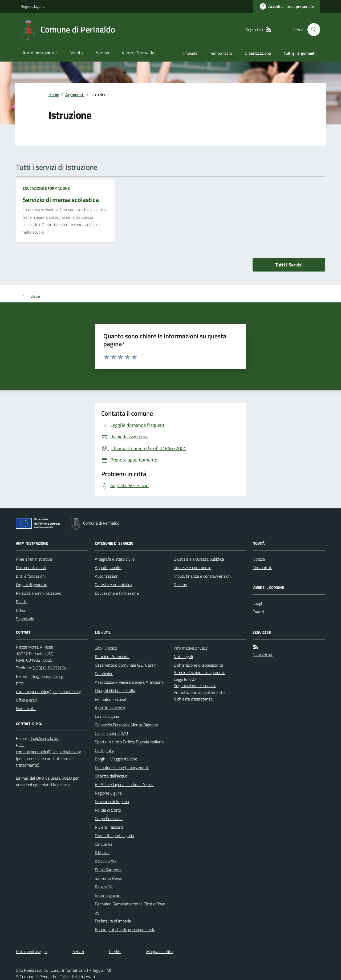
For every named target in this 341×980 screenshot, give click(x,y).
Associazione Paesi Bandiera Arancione (129, 682)
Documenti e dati (31, 568)
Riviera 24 (104, 887)
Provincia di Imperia (112, 801)
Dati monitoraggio (32, 951)
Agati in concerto (110, 708)
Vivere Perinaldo (138, 53)
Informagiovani (108, 895)
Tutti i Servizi (289, 265)
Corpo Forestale (109, 819)
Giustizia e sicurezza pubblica (199, 559)
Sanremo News (108, 878)
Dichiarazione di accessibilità (198, 665)
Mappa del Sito (159, 951)
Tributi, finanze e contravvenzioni (203, 576)
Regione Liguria (33, 6)
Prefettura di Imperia (113, 921)
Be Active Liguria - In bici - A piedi (125, 784)
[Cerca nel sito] (312, 30)
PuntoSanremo (108, 870)
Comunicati (262, 568)
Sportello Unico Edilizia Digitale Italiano (129, 742)
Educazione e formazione (46, 188)
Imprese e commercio (192, 568)
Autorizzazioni (107, 576)
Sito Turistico (106, 648)
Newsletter (263, 655)
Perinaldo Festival (111, 699)
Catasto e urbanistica (113, 585)
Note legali (183, 657)
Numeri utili (26, 708)
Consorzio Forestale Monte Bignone (126, 725)
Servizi (102, 53)
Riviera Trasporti (109, 827)
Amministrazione (40, 53)
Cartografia (105, 750)
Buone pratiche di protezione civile (125, 929)
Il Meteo (102, 853)
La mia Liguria (107, 716)
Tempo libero (221, 53)
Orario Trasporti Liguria (114, 836)
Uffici (20, 610)
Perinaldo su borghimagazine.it (122, 767)
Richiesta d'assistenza (193, 699)
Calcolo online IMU (111, 733)
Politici (22, 602)
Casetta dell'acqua (111, 776)
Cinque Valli (105, 844)
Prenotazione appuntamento (199, 692)
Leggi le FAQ (185, 679)
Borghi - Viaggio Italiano (116, 759)
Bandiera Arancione (112, 657)
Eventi (258, 612)
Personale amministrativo (39, 593)
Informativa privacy (191, 648)
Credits (115, 951)
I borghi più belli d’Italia (115, 691)
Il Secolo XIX (106, 861)
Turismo (180, 585)
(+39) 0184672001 (50, 668)
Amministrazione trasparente (200, 673)
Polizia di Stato (108, 810)
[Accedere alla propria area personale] (287, 6)
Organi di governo (32, 585)
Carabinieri (104, 674)
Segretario (25, 619)
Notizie (259, 559)
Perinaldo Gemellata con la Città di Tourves (131, 908)
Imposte (190, 53)
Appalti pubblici (108, 568)
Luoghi (258, 603)
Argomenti (75, 95)
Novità (76, 53)
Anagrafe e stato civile (115, 559)
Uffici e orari (26, 700)
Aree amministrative (34, 559)
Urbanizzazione (258, 53)
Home (54, 95)
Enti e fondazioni (31, 576)
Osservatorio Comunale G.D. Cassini (126, 665)
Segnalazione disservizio (195, 686)
